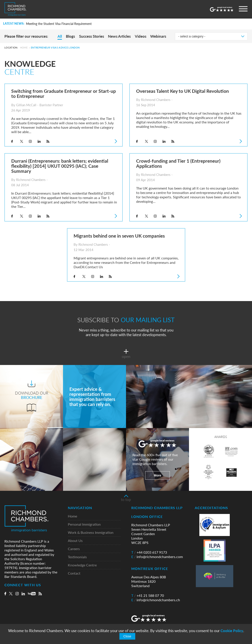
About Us (75, 541)
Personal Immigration (84, 524)
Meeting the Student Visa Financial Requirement (59, 24)
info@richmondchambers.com (157, 557)
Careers (74, 549)
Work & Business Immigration (91, 533)
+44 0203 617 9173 (149, 552)
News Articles (119, 36)
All (60, 36)
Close (127, 636)
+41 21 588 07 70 (148, 596)
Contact (74, 573)
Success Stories (92, 36)
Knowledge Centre (82, 565)
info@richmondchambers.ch (156, 600)
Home (24, 47)
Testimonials (77, 557)
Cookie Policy (232, 631)
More (157, 475)
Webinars (158, 36)
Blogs (70, 36)
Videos (141, 36)
